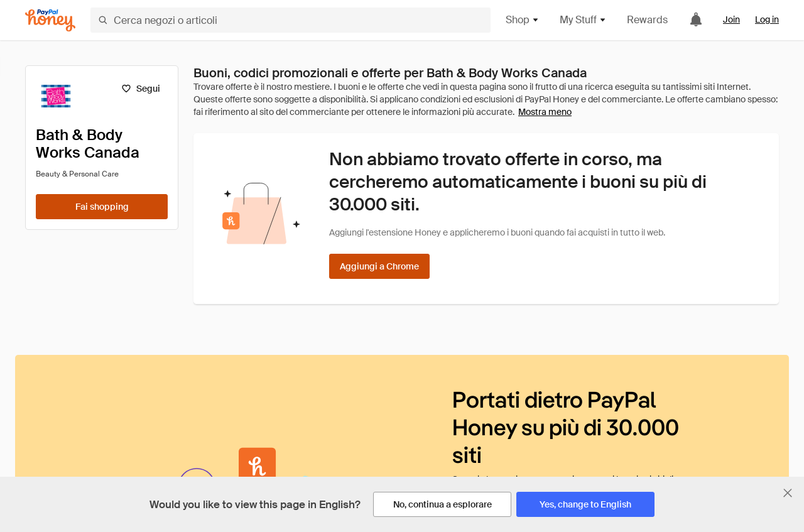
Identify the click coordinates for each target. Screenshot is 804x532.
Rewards (647, 20)
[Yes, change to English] (585, 504)
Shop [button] (523, 20)
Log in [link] (767, 19)
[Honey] (50, 20)
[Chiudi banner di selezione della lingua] (788, 493)
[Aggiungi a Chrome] (379, 266)
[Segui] (140, 89)
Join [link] (731, 19)
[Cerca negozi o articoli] (291, 20)
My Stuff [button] (583, 20)
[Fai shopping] (102, 207)
